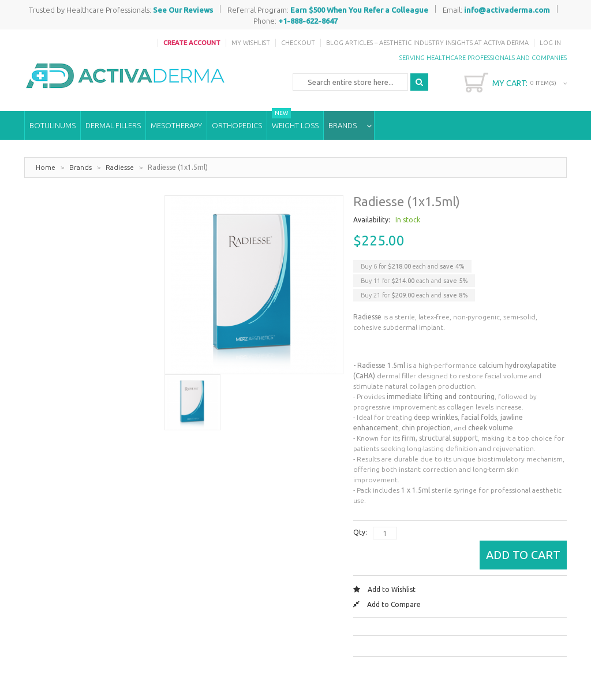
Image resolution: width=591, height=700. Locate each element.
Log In (550, 43)
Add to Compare (393, 604)
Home (46, 167)
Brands (81, 167)
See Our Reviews (183, 10)
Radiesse (120, 167)
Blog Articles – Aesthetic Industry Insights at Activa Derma (427, 43)
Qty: (360, 532)
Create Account (192, 43)
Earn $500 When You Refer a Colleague (359, 10)
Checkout (298, 43)
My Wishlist (251, 43)
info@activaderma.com (507, 10)
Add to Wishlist (391, 589)
